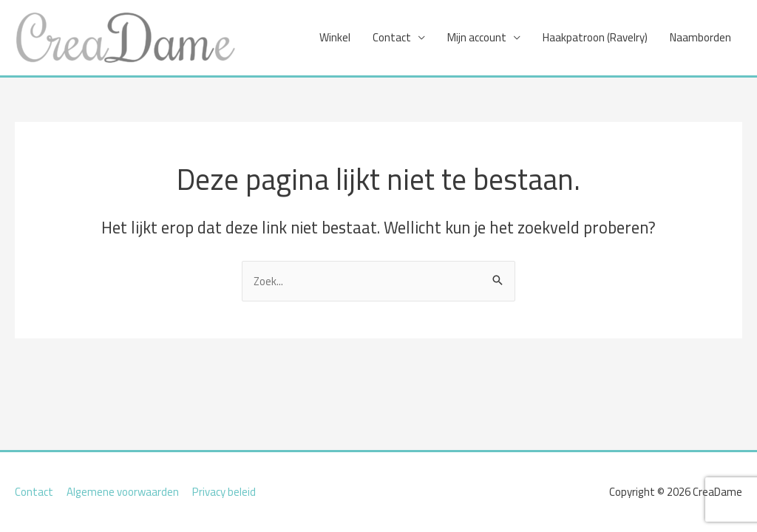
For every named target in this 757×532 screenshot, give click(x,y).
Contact (392, 37)
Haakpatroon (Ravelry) (595, 37)
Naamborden (700, 37)
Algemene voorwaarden (123, 492)
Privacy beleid (224, 492)
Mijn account (477, 37)
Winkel (335, 37)
